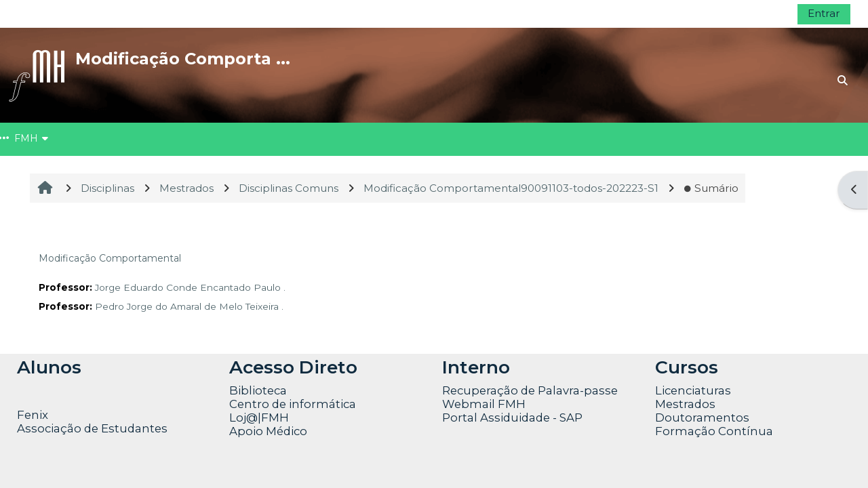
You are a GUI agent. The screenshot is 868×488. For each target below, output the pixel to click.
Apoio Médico (268, 431)
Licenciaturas (693, 390)
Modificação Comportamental (110, 258)
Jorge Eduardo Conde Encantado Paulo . (190, 287)
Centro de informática (293, 404)
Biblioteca (258, 390)
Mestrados (685, 404)
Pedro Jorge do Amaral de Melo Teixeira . (189, 306)
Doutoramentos (702, 418)
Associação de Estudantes (92, 428)
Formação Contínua (714, 431)
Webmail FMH (484, 404)
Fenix (34, 415)
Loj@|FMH (259, 418)
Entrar (824, 13)
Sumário (711, 188)
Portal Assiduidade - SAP (512, 418)
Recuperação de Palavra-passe (530, 390)
